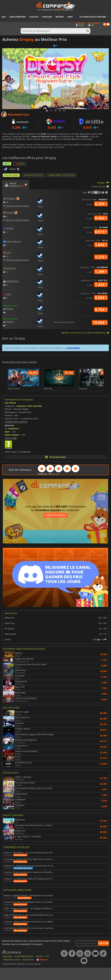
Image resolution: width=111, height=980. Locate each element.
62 (5, 216)
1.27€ (101, 257)
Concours (47, 17)
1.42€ (101, 285)
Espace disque (12, 447)
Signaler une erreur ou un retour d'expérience (85, 333)
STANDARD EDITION (33, 175)
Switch (20, 164)
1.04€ (101, 245)
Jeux (4, 17)
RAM (7, 444)
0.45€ (101, 218)
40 (5, 285)
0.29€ (101, 204)
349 (6, 202)
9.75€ (101, 310)
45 (5, 298)
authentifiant (74, 348)
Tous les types (11, 175)
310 (6, 256)
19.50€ (100, 323)
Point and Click (35, 418)
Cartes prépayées (18, 17)
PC (7, 164)
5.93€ (101, 298)
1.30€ (101, 272)
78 (5, 272)
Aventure (21, 418)
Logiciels (34, 17)
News (70, 17)
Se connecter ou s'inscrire (93, 17)
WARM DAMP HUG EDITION (62, 175)
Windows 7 (14, 441)
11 (5, 232)
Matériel (60, 17)
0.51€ (101, 232)
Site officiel (10, 415)
